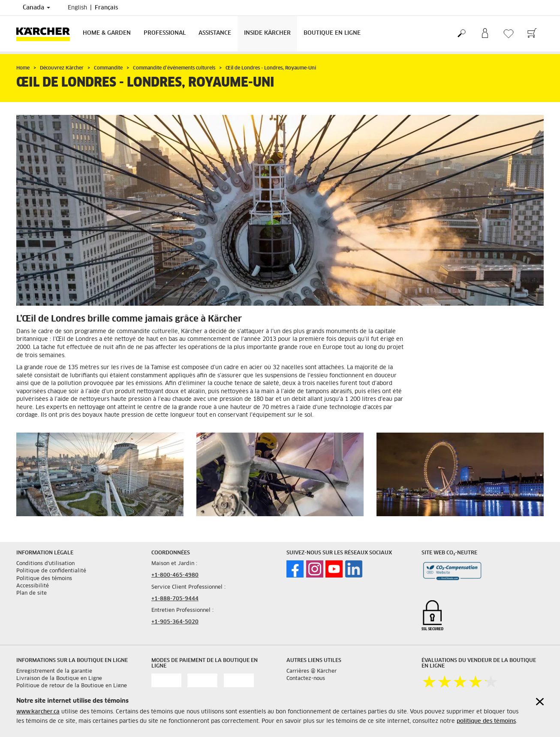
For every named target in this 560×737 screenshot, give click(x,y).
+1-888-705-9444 (175, 599)
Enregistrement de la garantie (54, 671)
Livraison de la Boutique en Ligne (59, 679)
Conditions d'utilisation (45, 564)
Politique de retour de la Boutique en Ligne (72, 686)
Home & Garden (107, 33)
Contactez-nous (306, 679)
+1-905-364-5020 (175, 622)
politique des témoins (486, 721)
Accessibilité (33, 586)
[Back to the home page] (46, 34)
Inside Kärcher (267, 33)
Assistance (215, 33)
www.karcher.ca (38, 712)
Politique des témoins (44, 579)
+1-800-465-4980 (175, 575)
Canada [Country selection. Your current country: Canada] (36, 8)
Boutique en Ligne (332, 33)
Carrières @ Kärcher (312, 671)
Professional (165, 33)
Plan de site (32, 593)
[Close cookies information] (540, 702)
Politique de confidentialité (51, 571)
